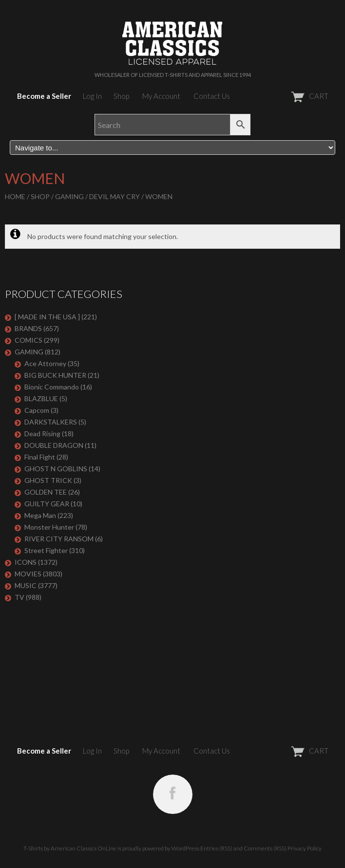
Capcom (37, 410)
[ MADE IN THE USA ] (47, 317)
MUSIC (26, 585)
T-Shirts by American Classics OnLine (70, 848)
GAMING (69, 196)
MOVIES (28, 574)
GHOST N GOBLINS (56, 469)
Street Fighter (46, 550)
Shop (121, 96)
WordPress (185, 848)
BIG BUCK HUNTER (55, 375)
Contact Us (212, 96)
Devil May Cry (115, 196)
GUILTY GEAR (47, 504)
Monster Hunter (49, 527)
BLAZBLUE (41, 398)
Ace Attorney (45, 363)
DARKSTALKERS (51, 422)
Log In (92, 96)
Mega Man (40, 515)
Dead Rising (42, 434)
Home (15, 196)
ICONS (26, 562)
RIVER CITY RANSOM (59, 539)
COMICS (29, 340)
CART (286, 96)
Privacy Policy (305, 848)
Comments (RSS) (265, 848)
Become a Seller (44, 96)
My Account (161, 96)
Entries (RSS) (216, 848)
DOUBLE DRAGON (54, 445)
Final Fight (40, 457)
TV (19, 597)
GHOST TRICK (48, 480)
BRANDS (28, 328)
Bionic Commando (52, 387)
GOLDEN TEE (46, 492)
